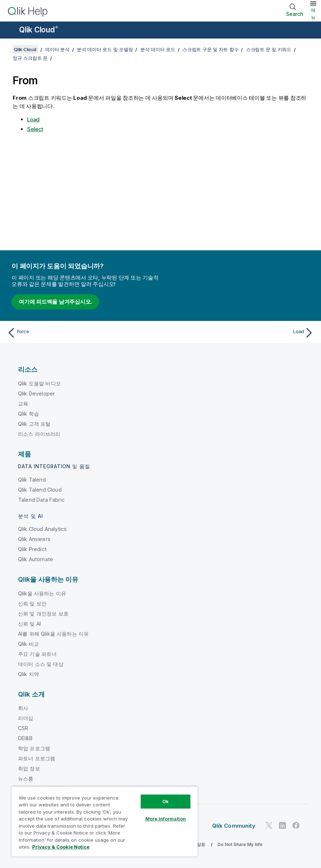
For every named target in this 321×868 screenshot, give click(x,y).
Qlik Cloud (39, 30)
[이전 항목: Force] (81, 333)
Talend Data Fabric (41, 500)
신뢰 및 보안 (32, 603)
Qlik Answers (34, 539)
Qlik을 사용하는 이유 (42, 593)
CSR (23, 728)
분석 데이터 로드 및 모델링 (105, 49)
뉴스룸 (26, 778)
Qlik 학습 (28, 414)
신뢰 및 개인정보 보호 (43, 614)
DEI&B (25, 738)
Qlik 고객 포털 (34, 424)
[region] (105, 821)
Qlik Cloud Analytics (42, 529)
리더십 (26, 718)
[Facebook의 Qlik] (296, 825)
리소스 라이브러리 (39, 434)
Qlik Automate (36, 559)
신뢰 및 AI (29, 624)
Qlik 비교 (28, 644)
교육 (23, 404)
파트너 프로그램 (37, 758)
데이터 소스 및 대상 (41, 664)
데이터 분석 (57, 49)
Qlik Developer (36, 393)
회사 (23, 708)
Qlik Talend (32, 480)
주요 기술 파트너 (37, 654)
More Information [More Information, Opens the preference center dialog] (166, 819)
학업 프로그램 (34, 748)
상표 (201, 844)
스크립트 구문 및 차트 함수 (210, 49)
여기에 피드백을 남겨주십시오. (55, 302)
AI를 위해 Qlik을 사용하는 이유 (53, 634)
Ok (166, 801)
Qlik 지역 (28, 674)
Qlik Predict (32, 549)
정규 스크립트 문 (30, 58)
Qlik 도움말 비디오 (39, 383)
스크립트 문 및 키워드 (269, 49)
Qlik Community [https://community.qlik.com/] (234, 826)
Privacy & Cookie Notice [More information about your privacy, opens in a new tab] (61, 847)
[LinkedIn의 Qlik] (282, 825)
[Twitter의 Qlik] (269, 825)
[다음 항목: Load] (240, 333)
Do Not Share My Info (240, 844)
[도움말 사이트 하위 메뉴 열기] (10, 31)
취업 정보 (29, 768)
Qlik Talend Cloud (40, 490)
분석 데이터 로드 (158, 49)
